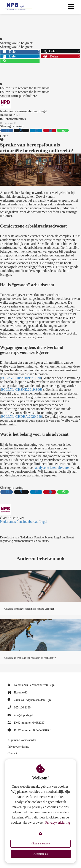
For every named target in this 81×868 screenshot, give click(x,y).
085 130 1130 (22, 708)
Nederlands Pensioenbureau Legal (24, 111)
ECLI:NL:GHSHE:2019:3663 (22, 390)
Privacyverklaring (58, 822)
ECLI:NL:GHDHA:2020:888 (21, 417)
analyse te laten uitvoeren (53, 468)
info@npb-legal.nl (25, 715)
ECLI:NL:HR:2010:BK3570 (21, 378)
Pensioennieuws (15, 119)
